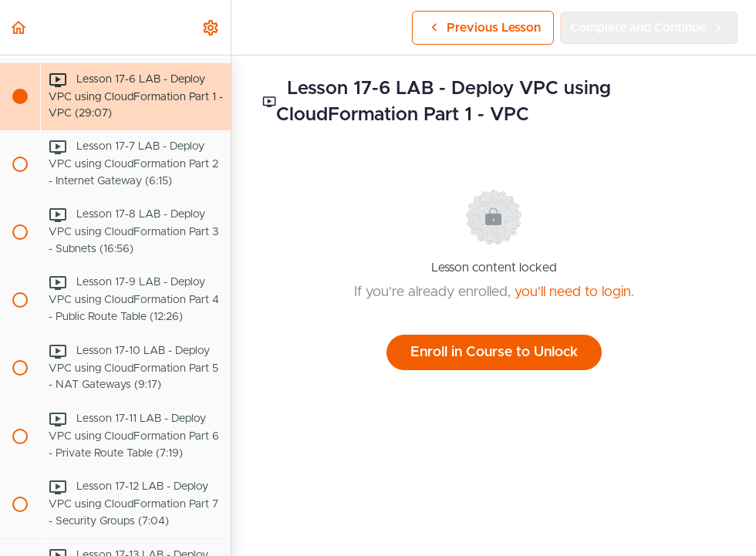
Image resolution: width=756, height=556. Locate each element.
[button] (19, 27)
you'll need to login (573, 292)
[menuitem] (211, 27)
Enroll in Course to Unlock (494, 352)
